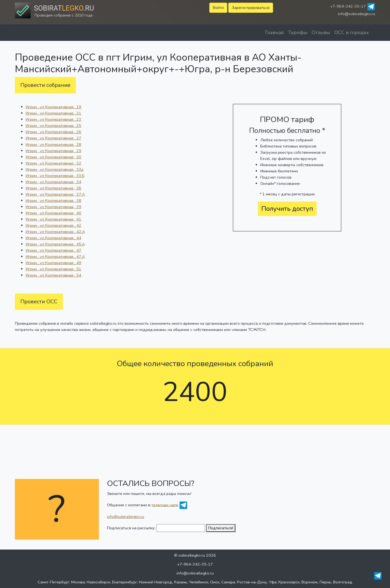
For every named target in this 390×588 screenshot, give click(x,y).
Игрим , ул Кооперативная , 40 (53, 213)
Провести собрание (45, 85)
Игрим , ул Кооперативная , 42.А (55, 232)
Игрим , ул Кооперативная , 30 (53, 157)
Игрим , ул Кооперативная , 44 (53, 238)
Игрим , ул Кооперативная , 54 (53, 275)
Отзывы (321, 32)
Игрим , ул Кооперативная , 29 (53, 151)
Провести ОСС (39, 302)
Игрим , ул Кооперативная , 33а (55, 169)
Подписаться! (221, 528)
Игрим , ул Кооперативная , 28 (53, 144)
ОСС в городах (352, 32)
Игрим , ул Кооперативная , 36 (53, 188)
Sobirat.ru (64, 8)
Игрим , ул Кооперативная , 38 (53, 201)
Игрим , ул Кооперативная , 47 (53, 250)
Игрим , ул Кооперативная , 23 (53, 119)
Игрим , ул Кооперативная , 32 (53, 163)
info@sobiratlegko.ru (357, 14)
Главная (274, 32)
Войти (218, 8)
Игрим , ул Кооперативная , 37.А (55, 194)
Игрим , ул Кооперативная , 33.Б (55, 176)
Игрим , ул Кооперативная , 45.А (55, 244)
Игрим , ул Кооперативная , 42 (53, 225)
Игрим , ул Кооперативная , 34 (53, 182)
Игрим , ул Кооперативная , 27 (53, 138)
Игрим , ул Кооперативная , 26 (53, 132)
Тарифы (298, 32)
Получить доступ (287, 209)
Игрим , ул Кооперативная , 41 (53, 219)
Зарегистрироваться (251, 8)
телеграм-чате (165, 505)
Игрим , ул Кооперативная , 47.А (55, 257)
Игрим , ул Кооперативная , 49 (53, 263)
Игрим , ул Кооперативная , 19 (53, 107)
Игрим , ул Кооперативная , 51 (53, 269)
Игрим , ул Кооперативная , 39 (53, 207)
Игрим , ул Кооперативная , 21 (53, 113)
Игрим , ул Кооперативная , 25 (53, 126)
